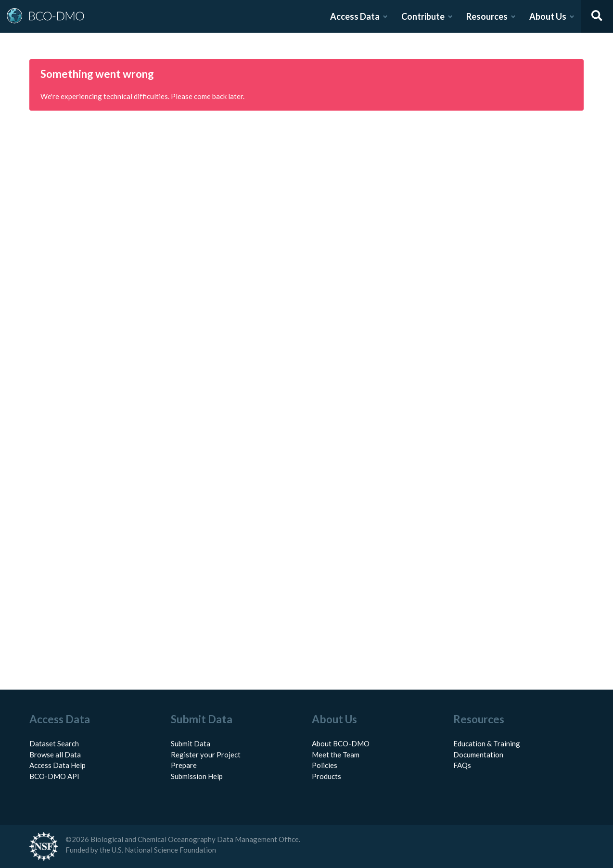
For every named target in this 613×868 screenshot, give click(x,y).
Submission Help (197, 776)
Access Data (355, 16)
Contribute (423, 16)
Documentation (478, 755)
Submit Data (191, 743)
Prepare (184, 765)
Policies (325, 765)
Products (326, 776)
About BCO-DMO (341, 743)
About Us (548, 16)
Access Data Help (57, 765)
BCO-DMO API (54, 776)
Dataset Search (54, 743)
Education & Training (487, 743)
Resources (487, 16)
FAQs (462, 765)
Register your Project (206, 755)
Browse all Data (55, 755)
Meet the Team (336, 755)
